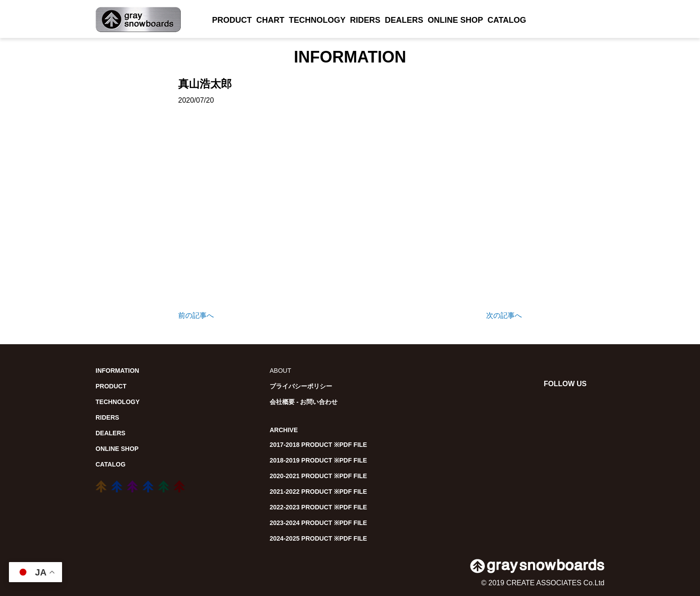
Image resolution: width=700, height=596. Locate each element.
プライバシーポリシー (301, 386)
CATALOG (507, 20)
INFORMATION (117, 371)
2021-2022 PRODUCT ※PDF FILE (318, 492)
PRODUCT (232, 20)
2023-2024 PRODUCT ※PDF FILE (318, 523)
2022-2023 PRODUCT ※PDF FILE (318, 507)
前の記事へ (196, 315)
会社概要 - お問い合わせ (304, 402)
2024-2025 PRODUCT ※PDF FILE (318, 538)
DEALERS (404, 20)
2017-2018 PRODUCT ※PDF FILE (318, 445)
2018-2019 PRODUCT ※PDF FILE (318, 460)
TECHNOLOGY (317, 20)
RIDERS (365, 20)
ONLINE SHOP (455, 20)
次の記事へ (504, 315)
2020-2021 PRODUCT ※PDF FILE (318, 476)
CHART (270, 20)
